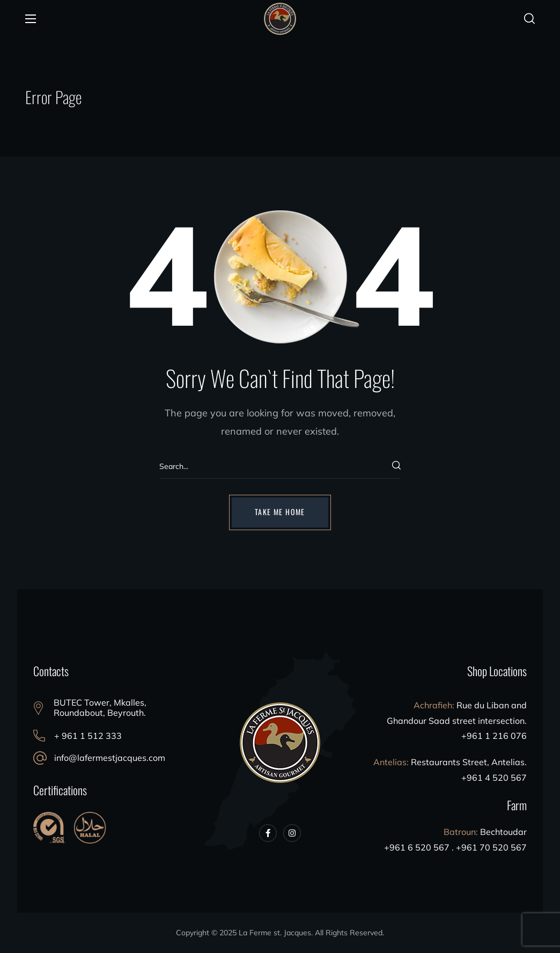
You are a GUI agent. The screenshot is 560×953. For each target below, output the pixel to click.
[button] (529, 19)
